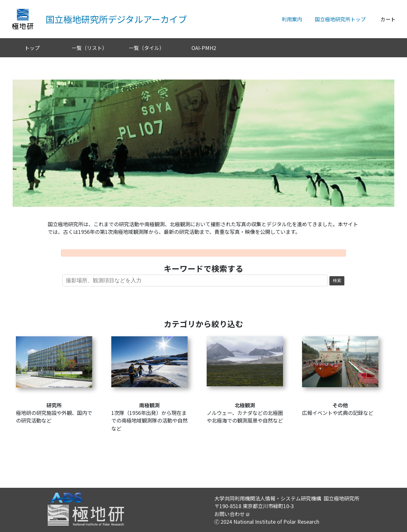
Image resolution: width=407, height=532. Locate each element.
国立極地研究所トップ (340, 19)
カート (388, 19)
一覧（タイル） (147, 48)
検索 (337, 281)
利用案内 (292, 19)
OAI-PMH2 (204, 48)
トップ (32, 48)
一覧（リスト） (89, 48)
